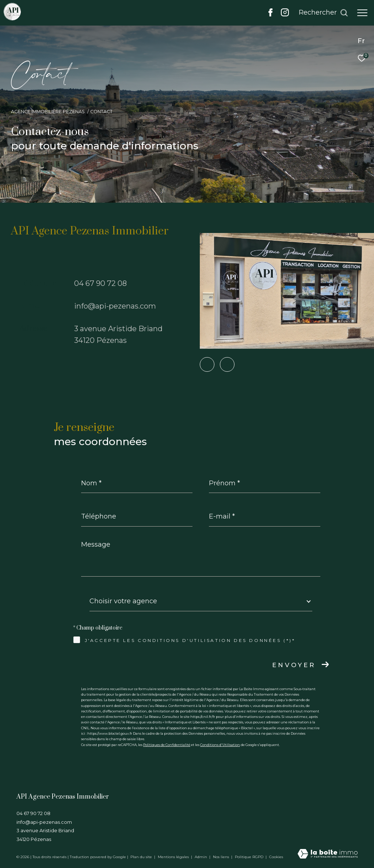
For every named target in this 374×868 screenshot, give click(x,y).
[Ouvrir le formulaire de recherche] (323, 13)
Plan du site (142, 857)
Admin (201, 857)
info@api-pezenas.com (115, 306)
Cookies (276, 857)
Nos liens (222, 857)
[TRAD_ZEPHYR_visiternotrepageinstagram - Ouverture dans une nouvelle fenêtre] (285, 14)
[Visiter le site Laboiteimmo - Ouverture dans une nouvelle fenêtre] (328, 854)
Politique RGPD (249, 857)
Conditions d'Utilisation (220, 745)
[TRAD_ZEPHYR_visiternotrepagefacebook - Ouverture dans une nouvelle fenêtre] (270, 14)
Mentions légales (174, 857)
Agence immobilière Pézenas (48, 112)
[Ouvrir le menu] (362, 13)
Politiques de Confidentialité (167, 745)
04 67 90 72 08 (100, 283)
